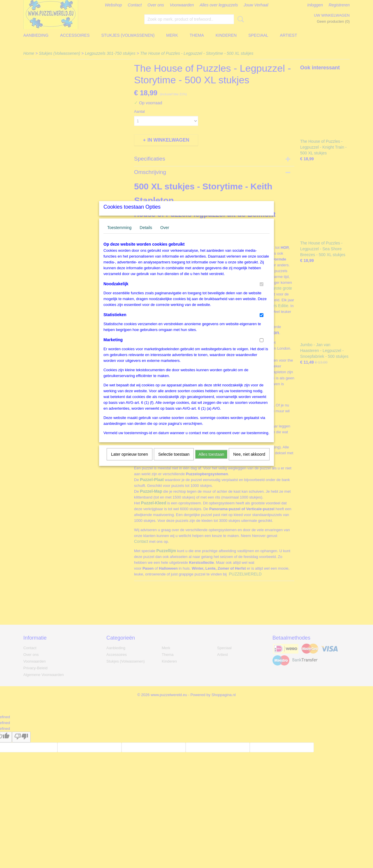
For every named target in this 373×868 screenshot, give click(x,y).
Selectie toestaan (174, 462)
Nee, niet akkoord (249, 462)
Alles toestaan (211, 462)
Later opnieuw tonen (130, 462)
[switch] (262, 292)
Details (146, 235)
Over (165, 235)
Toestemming (119, 235)
